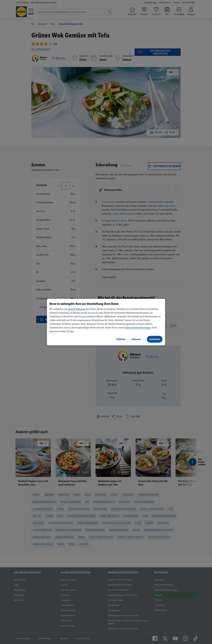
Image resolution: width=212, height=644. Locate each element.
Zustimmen (155, 339)
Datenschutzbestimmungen (138, 328)
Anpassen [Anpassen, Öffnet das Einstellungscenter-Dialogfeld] (136, 339)
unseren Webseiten (77, 309)
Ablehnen (121, 339)
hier (72, 331)
